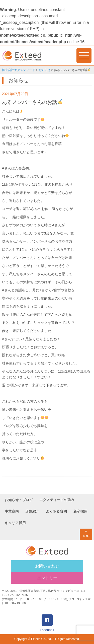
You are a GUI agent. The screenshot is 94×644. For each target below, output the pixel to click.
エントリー (47, 578)
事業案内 (12, 511)
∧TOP (86, 534)
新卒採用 (80, 511)
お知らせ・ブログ (19, 500)
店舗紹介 (32, 511)
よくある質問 (56, 511)
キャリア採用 (15, 523)
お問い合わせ (47, 566)
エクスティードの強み (57, 500)
